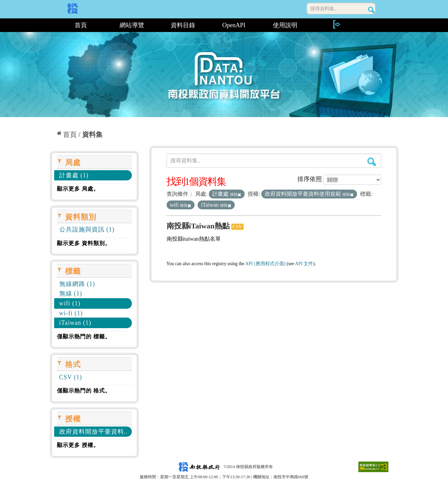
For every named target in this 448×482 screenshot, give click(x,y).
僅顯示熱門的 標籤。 (84, 336)
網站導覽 (132, 25)
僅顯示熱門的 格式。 (84, 391)
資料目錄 (183, 25)
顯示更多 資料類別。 (84, 243)
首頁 (81, 25)
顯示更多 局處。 (78, 189)
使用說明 (285, 25)
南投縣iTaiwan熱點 (198, 226)
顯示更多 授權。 (78, 445)
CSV (237, 227)
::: (52, 25)
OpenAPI (234, 25)
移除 (236, 194)
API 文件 (304, 264)
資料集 (92, 134)
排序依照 (310, 179)
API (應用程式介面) (265, 264)
